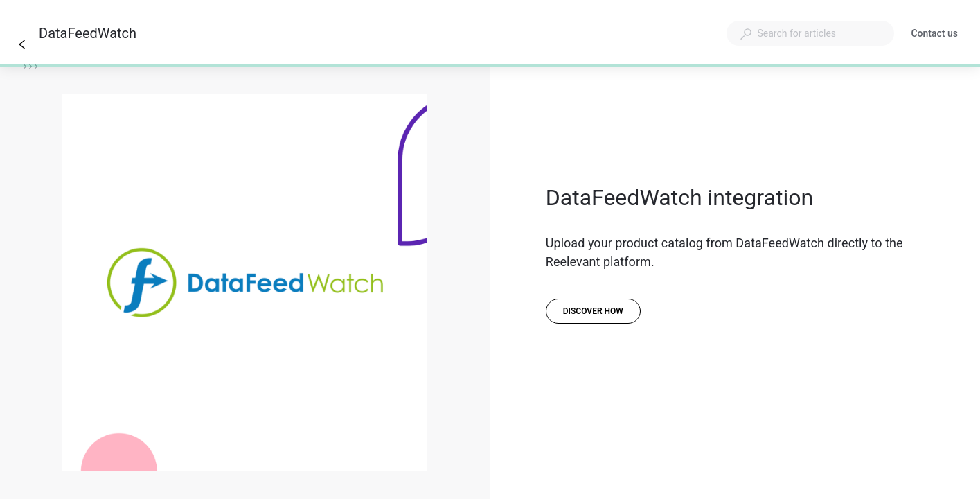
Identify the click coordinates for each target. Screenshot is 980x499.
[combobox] (810, 33)
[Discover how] (593, 311)
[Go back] (22, 44)
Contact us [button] (934, 33)
